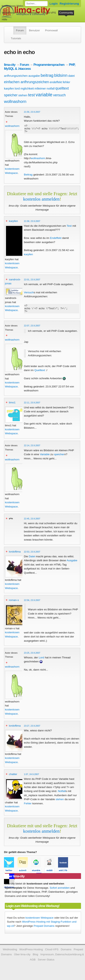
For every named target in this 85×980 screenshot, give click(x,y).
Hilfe (4, 19)
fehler (66, 82)
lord (17, 88)
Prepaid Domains (44, 929)
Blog (35, 958)
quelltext (62, 88)
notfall (51, 88)
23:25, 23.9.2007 (32, 656)
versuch (59, 95)
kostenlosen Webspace (40, 921)
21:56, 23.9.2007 (32, 112)
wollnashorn (15, 101)
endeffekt (56, 82)
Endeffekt (56, 240)
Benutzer (34, 30)
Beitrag (28, 176)
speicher (11, 95)
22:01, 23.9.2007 (32, 281)
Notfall (62, 795)
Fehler (28, 807)
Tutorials (16, 38)
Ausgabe (72, 564)
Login (54, 3)
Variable (45, 458)
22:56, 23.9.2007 (32, 604)
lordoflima (15, 555)
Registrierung (69, 3)
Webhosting (10, 953)
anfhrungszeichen (16, 76)
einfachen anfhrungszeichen (26, 82)
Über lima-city (22, 958)
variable (44, 95)
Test (69, 228)
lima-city (10, 65)
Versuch (29, 294)
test (32, 95)
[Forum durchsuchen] (36, 4)
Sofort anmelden (60, 891)
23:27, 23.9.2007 (32, 729)
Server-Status (46, 963)
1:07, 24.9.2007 (32, 778)
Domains (34, 13)
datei (72, 76)
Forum (20, 30)
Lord (41, 661)
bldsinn (61, 75)
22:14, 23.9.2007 (32, 449)
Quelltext (40, 374)
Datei (32, 560)
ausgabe (34, 76)
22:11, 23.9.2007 (32, 406)
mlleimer (40, 88)
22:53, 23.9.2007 (32, 555)
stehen (23, 95)
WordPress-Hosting (14, 13)
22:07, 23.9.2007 (32, 329)
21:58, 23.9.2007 (32, 223)
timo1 (12, 406)
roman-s (14, 604)
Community (66, 13)
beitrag (47, 75)
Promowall (51, 30)
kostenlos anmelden (41, 201)
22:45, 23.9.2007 (32, 522)
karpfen (9, 88)
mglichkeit (27, 88)
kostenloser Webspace (15, 6)
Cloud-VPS (49, 13)
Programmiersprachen (49, 65)
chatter (13, 778)
